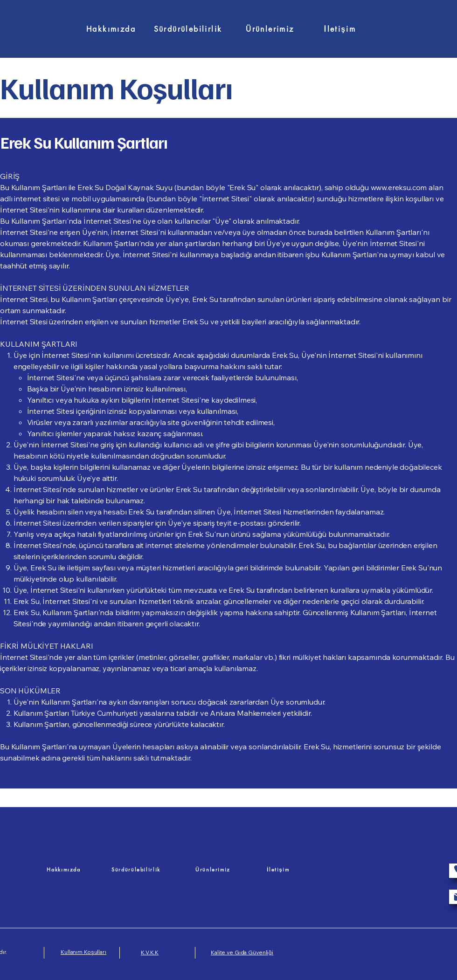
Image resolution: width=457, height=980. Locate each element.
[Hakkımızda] (111, 29)
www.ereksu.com (399, 187)
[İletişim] (340, 29)
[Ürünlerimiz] (270, 29)
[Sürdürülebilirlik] (188, 29)
